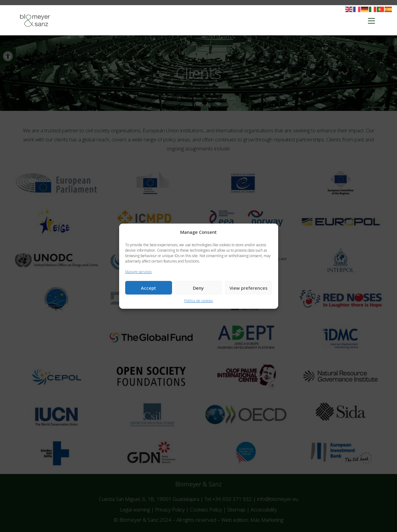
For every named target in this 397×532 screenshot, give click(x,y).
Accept (148, 288)
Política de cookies (198, 301)
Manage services (138, 271)
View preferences (249, 288)
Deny (198, 288)
